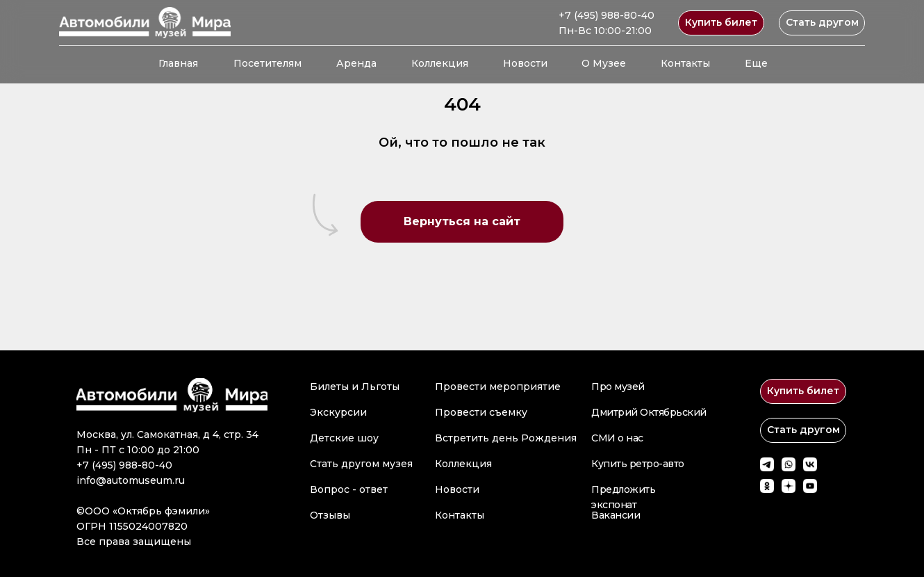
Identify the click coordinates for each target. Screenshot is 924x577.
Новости (525, 63)
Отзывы (330, 515)
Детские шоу (344, 438)
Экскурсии (338, 412)
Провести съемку (481, 412)
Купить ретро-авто (638, 464)
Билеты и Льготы (355, 387)
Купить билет (721, 22)
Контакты (685, 63)
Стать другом (822, 22)
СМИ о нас (617, 438)
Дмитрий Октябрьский (649, 412)
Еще (756, 63)
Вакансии (616, 515)
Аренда (356, 63)
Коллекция (440, 63)
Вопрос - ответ (349, 489)
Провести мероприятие (498, 387)
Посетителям (267, 63)
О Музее (604, 63)
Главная (178, 63)
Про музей (618, 387)
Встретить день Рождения (506, 438)
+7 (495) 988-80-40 (607, 15)
